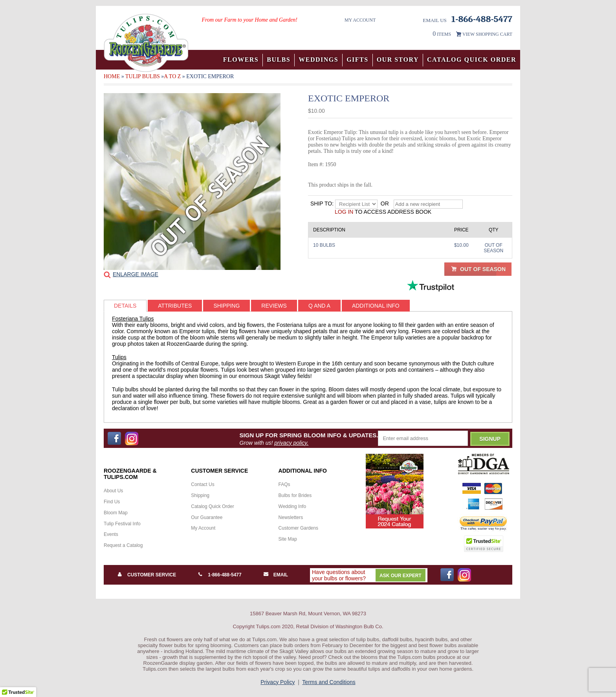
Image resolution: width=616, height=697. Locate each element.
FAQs (284, 484)
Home (112, 76)
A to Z (172, 76)
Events (111, 534)
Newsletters (291, 517)
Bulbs (279, 60)
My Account (360, 20)
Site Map (288, 539)
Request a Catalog (123, 545)
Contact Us (203, 484)
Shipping (200, 495)
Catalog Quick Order (472, 60)
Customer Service (152, 575)
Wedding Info (292, 506)
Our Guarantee (207, 517)
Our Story (398, 60)
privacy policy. (291, 443)
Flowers (241, 60)
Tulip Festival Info (122, 524)
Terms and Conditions (329, 682)
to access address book (383, 212)
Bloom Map (116, 513)
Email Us (435, 20)
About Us (113, 491)
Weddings (318, 60)
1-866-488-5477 (225, 575)
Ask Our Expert (401, 576)
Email (281, 575)
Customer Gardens (298, 528)
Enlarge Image (136, 274)
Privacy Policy (278, 682)
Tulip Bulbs (143, 76)
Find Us (112, 502)
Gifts (357, 60)
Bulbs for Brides (295, 495)
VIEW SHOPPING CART (487, 34)
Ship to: (322, 204)
